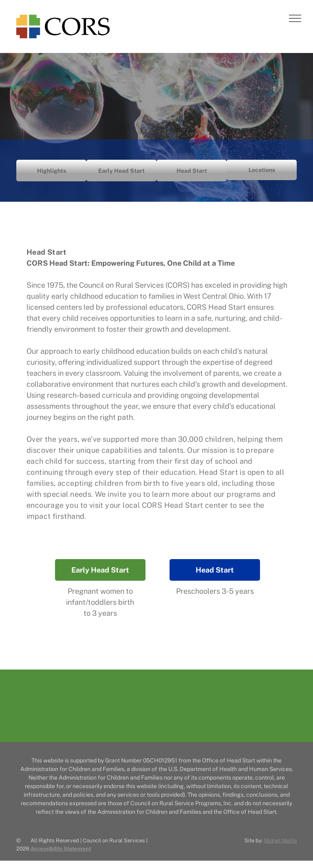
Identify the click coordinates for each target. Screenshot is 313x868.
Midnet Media (280, 840)
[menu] (295, 18)
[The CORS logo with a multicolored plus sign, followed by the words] (156, 709)
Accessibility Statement (61, 849)
